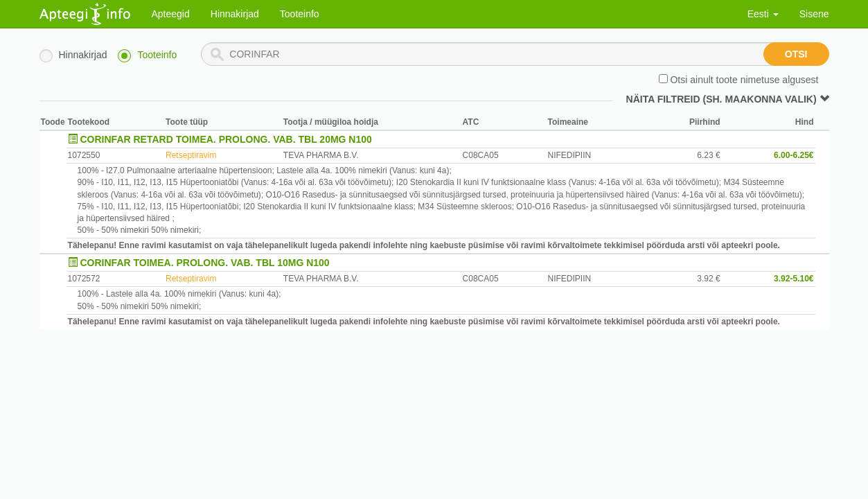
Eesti (763, 14)
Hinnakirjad (235, 14)
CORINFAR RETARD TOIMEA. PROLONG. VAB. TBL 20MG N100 (226, 139)
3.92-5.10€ (794, 279)
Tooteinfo (300, 14)
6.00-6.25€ (794, 155)
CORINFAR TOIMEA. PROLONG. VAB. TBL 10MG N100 (205, 263)
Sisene (814, 14)
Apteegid (171, 14)
